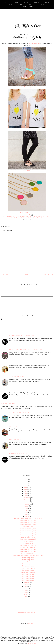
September (27, 504)
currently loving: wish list (28, 554)
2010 (26, 595)
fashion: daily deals (28, 558)
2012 (26, 591)
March (27, 516)
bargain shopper (14, 216)
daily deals (26, 216)
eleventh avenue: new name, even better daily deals (28, 556)
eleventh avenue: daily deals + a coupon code (28, 518)
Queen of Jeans (15, 440)
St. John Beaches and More (19, 413)
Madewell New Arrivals (18, 453)
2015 (26, 496)
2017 (26, 492)
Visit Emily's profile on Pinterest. (27, 613)
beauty (48, 2)
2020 (26, 485)
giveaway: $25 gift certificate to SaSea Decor (26, 349)
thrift (21, 4)
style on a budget (35, 218)
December (27, 498)
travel (37, 2)
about (16, 2)
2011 (26, 593)
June (27, 510)
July (27, 508)
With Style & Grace (27, 26)
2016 (26, 494)
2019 (26, 487)
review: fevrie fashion (28, 541)
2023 (26, 479)
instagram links (27, 6)
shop (43, 4)
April (27, 514)
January (27, 585)
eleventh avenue (38, 216)
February (27, 583)
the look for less (8, 404)
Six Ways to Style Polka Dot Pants (22, 336)
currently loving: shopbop (28, 572)
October (27, 502)
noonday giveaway (16, 363)
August (27, 506)
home (5, 2)
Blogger (31, 623)
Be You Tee (27, 129)
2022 (26, 481)
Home (27, 275)
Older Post (5, 275)
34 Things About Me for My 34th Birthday (24, 390)
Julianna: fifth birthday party (28, 547)
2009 (26, 597)
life (11, 4)
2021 (26, 483)
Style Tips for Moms (17, 376)
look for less (17, 218)
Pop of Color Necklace (27, 212)
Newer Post (49, 275)
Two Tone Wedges (27, 87)
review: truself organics (28, 568)
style (26, 2)
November (27, 500)
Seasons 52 (13, 426)
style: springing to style (28, 537)
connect (32, 4)
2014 (26, 587)
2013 (26, 589)
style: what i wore (28, 527)
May (27, 512)
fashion (49, 216)
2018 (26, 490)
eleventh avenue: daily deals (28, 521)
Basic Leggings (27, 171)
